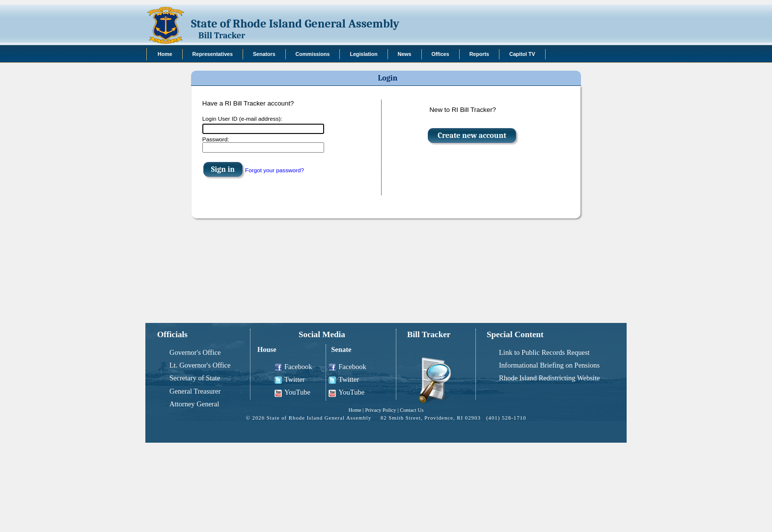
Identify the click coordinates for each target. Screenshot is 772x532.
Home (355, 410)
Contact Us (412, 410)
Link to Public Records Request (544, 352)
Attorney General (194, 404)
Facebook (293, 367)
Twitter (290, 380)
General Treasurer (195, 391)
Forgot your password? (275, 170)
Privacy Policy (380, 410)
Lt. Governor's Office (200, 365)
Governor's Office (195, 352)
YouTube (292, 392)
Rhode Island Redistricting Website (549, 378)
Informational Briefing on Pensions (549, 365)
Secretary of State (195, 378)
